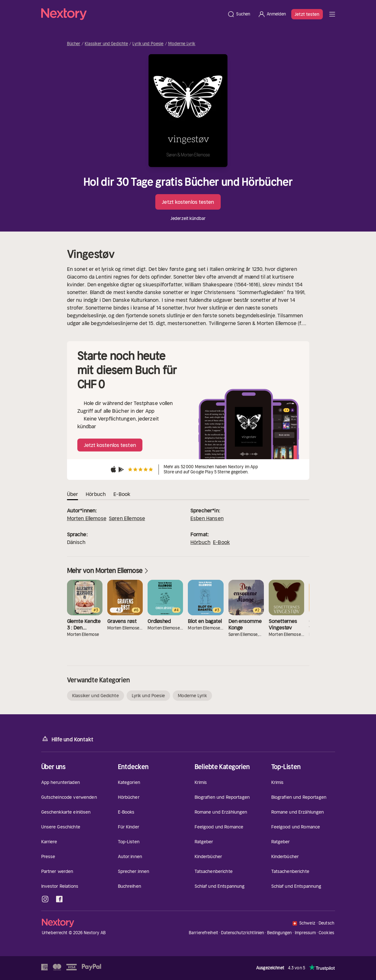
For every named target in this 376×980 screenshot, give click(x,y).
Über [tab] (73, 494)
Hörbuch (200, 542)
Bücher (74, 44)
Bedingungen (279, 933)
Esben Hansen (207, 518)
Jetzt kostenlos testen (188, 202)
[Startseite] (132, 14)
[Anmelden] (272, 14)
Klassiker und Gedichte (106, 44)
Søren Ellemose (127, 518)
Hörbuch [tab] (96, 494)
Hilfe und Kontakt (67, 739)
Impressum (305, 933)
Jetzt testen (307, 14)
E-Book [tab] (122, 494)
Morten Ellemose (87, 518)
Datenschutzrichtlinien (242, 933)
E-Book (221, 542)
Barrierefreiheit (203, 933)
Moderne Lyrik (182, 44)
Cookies (326, 933)
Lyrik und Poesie (148, 44)
